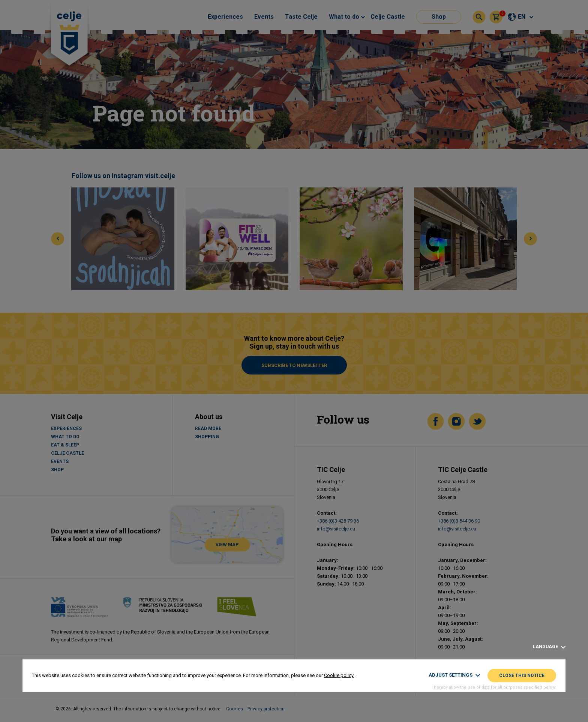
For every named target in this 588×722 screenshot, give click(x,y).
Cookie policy (339, 675)
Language (549, 647)
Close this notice (522, 676)
